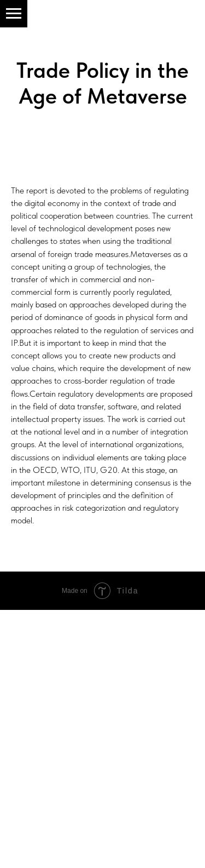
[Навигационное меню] (14, 14)
